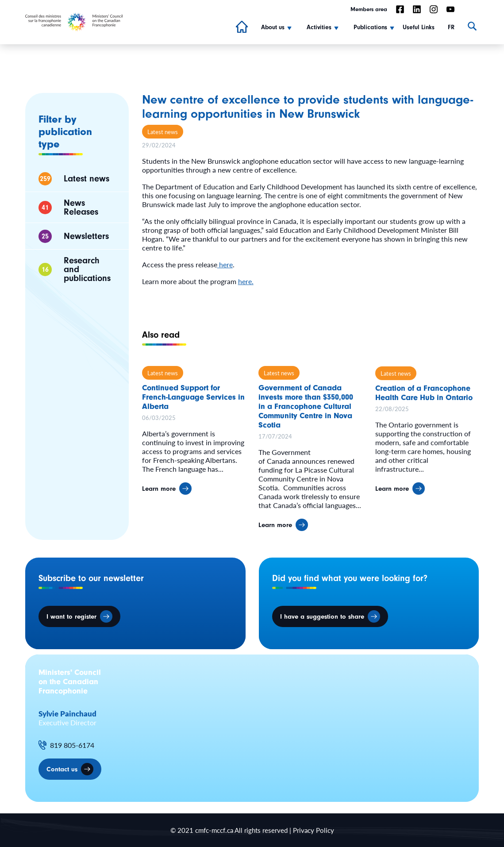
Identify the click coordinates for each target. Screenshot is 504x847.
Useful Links (419, 27)
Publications (370, 27)
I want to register (71, 617)
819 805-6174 (72, 745)
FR (451, 27)
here (225, 264)
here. (246, 281)
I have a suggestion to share (322, 617)
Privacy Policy (314, 830)
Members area (369, 9)
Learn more (159, 493)
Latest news (163, 132)
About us (273, 27)
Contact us (62, 769)
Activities (319, 27)
